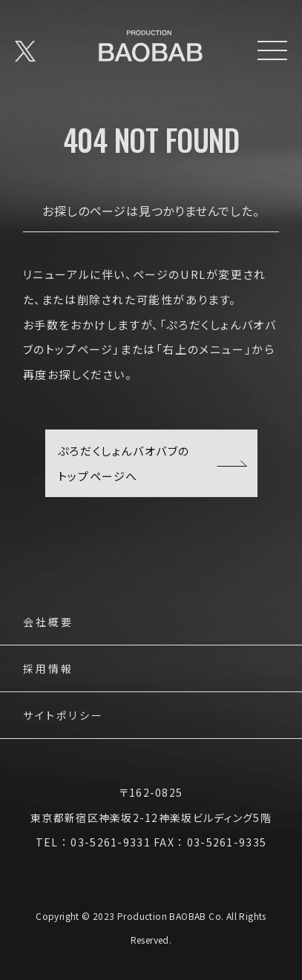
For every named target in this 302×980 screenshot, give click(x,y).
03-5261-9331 (110, 842)
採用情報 (49, 670)
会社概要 (49, 623)
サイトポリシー (63, 716)
